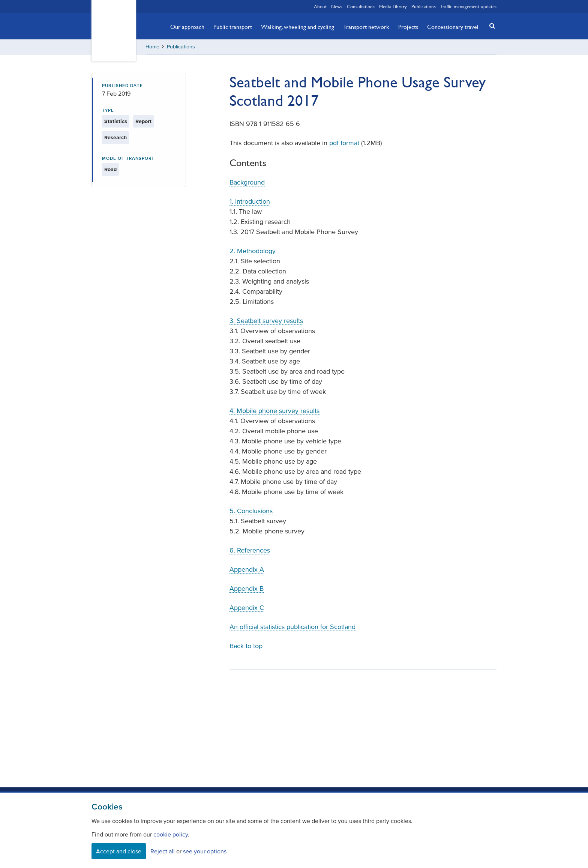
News (337, 6)
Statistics (116, 121)
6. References (250, 550)
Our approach (187, 27)
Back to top (246, 646)
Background (247, 182)
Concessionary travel (453, 27)
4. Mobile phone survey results (274, 411)
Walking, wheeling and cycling (298, 27)
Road (110, 169)
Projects (408, 27)
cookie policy (171, 834)
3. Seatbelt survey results (266, 321)
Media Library (393, 6)
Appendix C (247, 608)
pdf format (344, 143)
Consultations (361, 6)
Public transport (233, 27)
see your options (205, 851)
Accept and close (119, 851)
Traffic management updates (468, 6)
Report (143, 121)
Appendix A (247, 569)
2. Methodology (253, 251)
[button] (490, 26)
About (320, 6)
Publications (424, 6)
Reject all (163, 851)
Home (152, 47)
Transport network (366, 27)
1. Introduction (250, 201)
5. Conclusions (251, 511)
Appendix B (247, 589)
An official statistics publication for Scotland (292, 627)
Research (115, 137)
